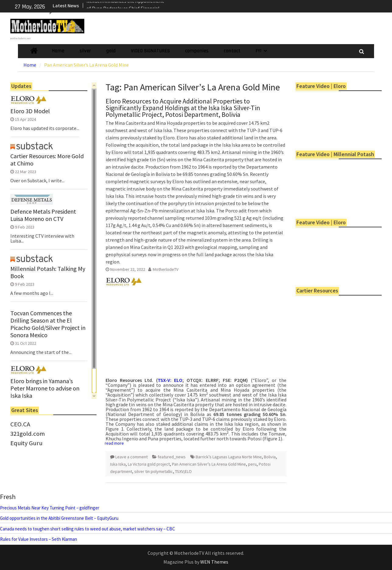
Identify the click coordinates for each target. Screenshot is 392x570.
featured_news (172, 457)
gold (111, 51)
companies (197, 51)
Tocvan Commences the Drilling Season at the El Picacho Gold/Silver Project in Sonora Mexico (48, 324)
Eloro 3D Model (30, 111)
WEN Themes (214, 562)
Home (58, 51)
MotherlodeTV (166, 269)
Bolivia (270, 457)
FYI (259, 51)
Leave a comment (131, 457)
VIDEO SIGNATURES (150, 51)
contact (232, 51)
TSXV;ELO (183, 471)
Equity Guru (26, 443)
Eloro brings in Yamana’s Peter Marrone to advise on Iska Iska (45, 388)
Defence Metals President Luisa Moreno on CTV (43, 215)
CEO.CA (20, 424)
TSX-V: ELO (170, 380)
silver (85, 51)
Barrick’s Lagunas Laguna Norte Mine (229, 457)
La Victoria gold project (149, 464)
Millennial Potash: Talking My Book (48, 272)
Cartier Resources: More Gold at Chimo (47, 160)
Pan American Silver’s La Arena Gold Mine (209, 464)
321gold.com (28, 434)
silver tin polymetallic (154, 471)
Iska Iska (118, 464)
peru (252, 464)
